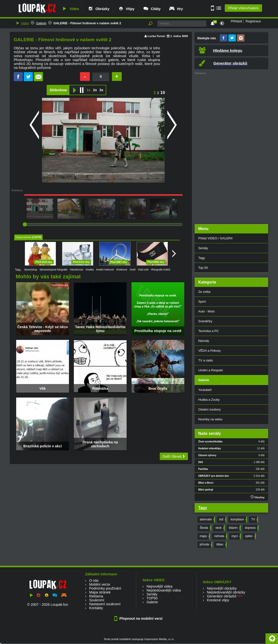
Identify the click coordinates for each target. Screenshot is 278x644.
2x (95, 90)
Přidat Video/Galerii (243, 8)
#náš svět (143, 270)
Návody (204, 341)
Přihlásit (236, 21)
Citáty (152, 9)
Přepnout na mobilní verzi (139, 618)
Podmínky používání (105, 588)
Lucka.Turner (157, 36)
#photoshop (31, 270)
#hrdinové (122, 270)
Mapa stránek (100, 592)
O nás (94, 580)
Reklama (96, 596)
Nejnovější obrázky (222, 588)
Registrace (253, 21)
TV (254, 520)
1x (89, 90)
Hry (176, 9)
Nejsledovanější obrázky (226, 592)
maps (204, 536)
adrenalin (207, 520)
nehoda (220, 536)
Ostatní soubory (209, 409)
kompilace (238, 520)
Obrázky (98, 9)
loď (222, 520)
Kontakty (96, 608)
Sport (202, 302)
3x (101, 90)
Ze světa (204, 292)
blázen (234, 528)
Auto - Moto (206, 311)
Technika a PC (209, 331)
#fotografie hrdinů (161, 270)
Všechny (258, 497)
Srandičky (205, 321)
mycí (236, 536)
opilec (250, 536)
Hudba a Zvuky (209, 400)
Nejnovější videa (159, 586)
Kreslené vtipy (218, 600)
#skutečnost (77, 270)
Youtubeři (205, 390)
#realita (90, 270)
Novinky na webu (210, 419)
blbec (221, 545)
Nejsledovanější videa (164, 590)
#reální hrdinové (105, 270)
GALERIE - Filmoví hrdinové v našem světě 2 (87, 23)
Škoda (205, 528)
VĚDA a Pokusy (209, 351)
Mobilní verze (100, 584)
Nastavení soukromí (105, 604)
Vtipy (126, 9)
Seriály (203, 248)
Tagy (202, 258)
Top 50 (203, 268)
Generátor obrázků (222, 596)
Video (70, 9)
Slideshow (58, 90)
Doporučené (23, 237)
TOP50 (152, 598)
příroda (205, 545)
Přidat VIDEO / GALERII (215, 238)
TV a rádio (206, 360)
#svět (132, 270)
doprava (251, 528)
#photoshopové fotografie (53, 270)
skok (220, 528)
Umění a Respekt (211, 370)
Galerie (41, 23)
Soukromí (97, 600)
